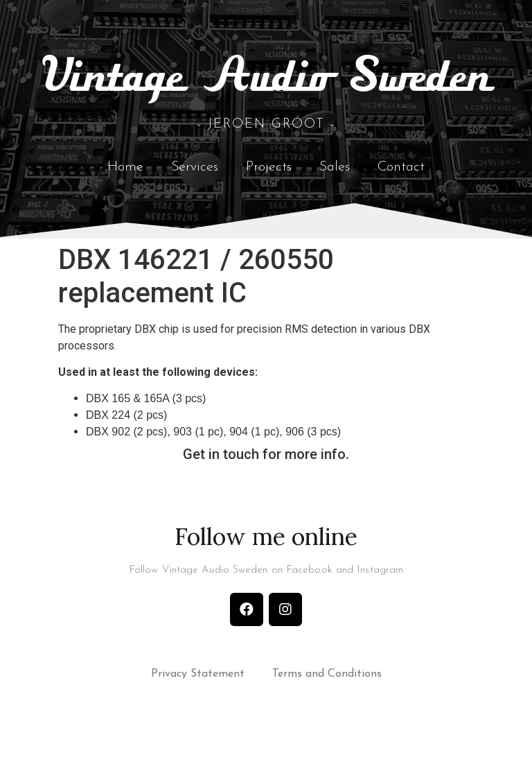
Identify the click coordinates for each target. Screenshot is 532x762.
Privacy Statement (198, 691)
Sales (335, 181)
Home (125, 181)
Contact (401, 181)
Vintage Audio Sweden (266, 92)
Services (195, 181)
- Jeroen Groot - (266, 138)
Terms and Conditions (327, 691)
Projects (269, 181)
